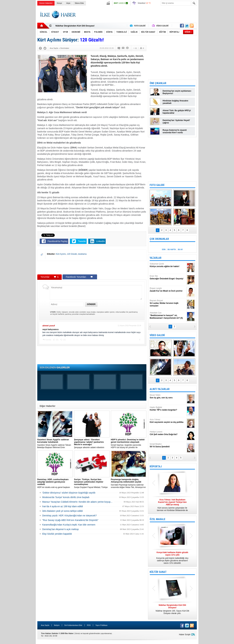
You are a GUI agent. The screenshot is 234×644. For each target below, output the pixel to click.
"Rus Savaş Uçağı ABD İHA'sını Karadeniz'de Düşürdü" (70, 520)
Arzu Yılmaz (168, 421)
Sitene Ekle (79, 3)
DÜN (164, 250)
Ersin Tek (168, 277)
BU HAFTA (172, 250)
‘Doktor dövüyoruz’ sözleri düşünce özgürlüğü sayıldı (69, 493)
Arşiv (68, 3)
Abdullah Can (168, 315)
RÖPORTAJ (156, 466)
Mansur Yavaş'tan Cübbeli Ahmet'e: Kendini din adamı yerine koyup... (77, 502)
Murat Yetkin (168, 396)
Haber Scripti (185, 635)
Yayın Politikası (101, 625)
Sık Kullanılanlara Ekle (73, 625)
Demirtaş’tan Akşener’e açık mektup (61, 529)
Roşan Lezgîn (168, 290)
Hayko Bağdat (168, 409)
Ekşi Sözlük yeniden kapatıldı (57, 534)
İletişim (57, 625)
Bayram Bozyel (168, 303)
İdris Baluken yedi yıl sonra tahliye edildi (63, 511)
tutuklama (82, 254)
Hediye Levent (168, 433)
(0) (57, 340)
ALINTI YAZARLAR (160, 389)
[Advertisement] (213, 57)
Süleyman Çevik (168, 265)
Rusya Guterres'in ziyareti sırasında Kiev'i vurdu (175, 131)
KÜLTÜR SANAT (158, 572)
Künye (59, 3)
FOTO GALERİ (157, 185)
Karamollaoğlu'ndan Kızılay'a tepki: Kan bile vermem (69, 525)
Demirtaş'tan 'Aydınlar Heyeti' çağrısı (176, 122)
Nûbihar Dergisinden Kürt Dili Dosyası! (75, 26)
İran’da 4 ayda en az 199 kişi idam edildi (63, 506)
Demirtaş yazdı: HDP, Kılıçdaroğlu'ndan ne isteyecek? (70, 516)
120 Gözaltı (72, 254)
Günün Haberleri (46, 3)
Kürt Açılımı (61, 254)
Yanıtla (48, 340)
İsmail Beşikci (168, 445)
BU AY (180, 250)
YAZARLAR (156, 258)
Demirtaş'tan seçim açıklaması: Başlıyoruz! (177, 92)
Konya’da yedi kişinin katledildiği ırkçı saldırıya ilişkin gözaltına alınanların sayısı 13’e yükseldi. (172, 558)
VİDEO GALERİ (157, 335)
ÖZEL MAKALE (157, 519)
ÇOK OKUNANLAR (159, 239)
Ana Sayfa (45, 625)
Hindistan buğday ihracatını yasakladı (175, 102)
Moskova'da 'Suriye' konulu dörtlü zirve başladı (66, 497)
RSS (89, 625)
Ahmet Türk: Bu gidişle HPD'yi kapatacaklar (177, 112)
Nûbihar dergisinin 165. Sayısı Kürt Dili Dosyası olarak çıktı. (172, 609)
